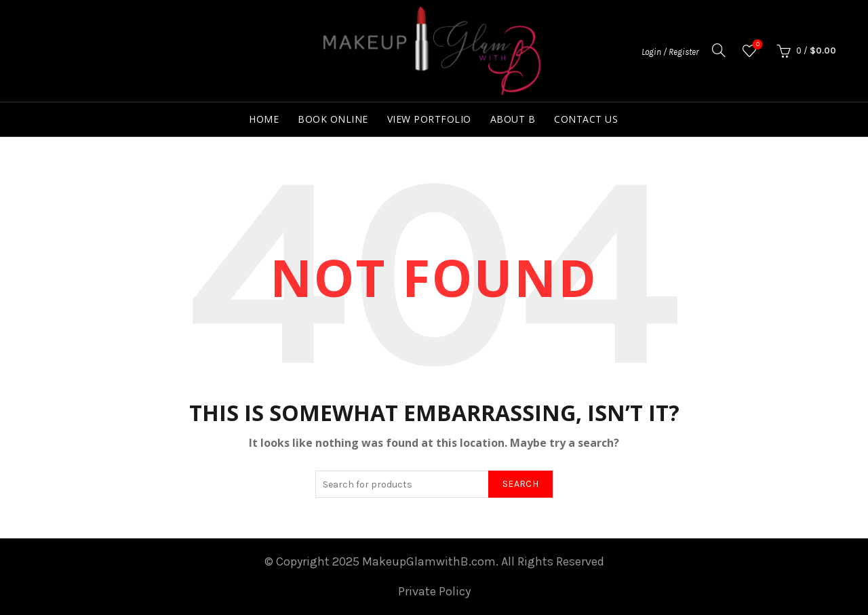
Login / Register (670, 52)
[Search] (719, 50)
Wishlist (756, 45)
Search (520, 484)
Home (264, 119)
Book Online (333, 119)
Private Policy (434, 591)
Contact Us (586, 119)
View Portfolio (429, 119)
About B (513, 119)
